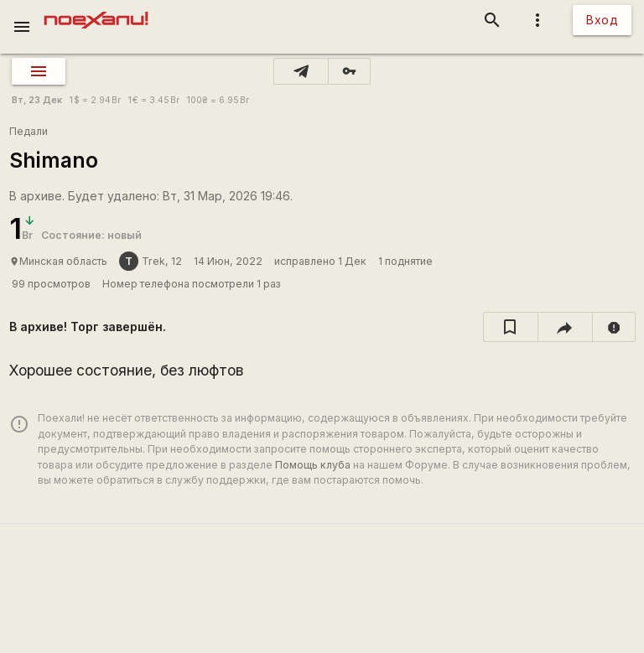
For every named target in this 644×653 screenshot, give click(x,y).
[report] (614, 327)
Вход (602, 20)
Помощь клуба (313, 465)
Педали (29, 131)
